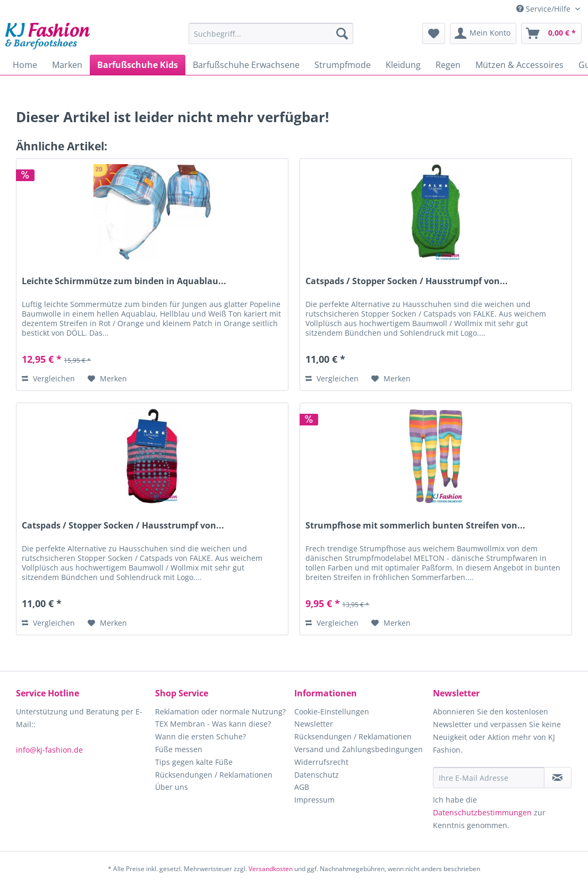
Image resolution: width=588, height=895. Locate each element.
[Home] (25, 65)
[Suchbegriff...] (271, 33)
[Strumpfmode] (343, 65)
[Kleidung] (403, 65)
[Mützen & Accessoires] (519, 65)
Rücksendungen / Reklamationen (214, 775)
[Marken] (67, 65)
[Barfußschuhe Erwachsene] (246, 65)
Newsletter (314, 724)
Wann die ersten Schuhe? (201, 736)
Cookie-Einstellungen (332, 711)
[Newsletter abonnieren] (558, 778)
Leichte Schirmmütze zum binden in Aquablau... (124, 281)
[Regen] (448, 65)
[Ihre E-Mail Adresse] (488, 778)
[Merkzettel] (434, 33)
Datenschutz (317, 775)
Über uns (172, 787)
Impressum (314, 800)
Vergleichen (48, 378)
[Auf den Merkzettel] (107, 379)
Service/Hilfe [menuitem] (544, 9)
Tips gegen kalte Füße (194, 762)
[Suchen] (342, 33)
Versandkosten (271, 869)
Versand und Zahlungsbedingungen (359, 749)
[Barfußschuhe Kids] (138, 65)
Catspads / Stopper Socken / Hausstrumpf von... (407, 281)
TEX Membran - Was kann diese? (213, 724)
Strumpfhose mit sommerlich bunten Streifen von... (415, 526)
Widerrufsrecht (321, 762)
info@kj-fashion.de (49, 750)
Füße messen (179, 749)
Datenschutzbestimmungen (482, 812)
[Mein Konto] (483, 33)
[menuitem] (271, 39)
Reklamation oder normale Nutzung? (220, 711)
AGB (302, 787)
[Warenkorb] (551, 33)
